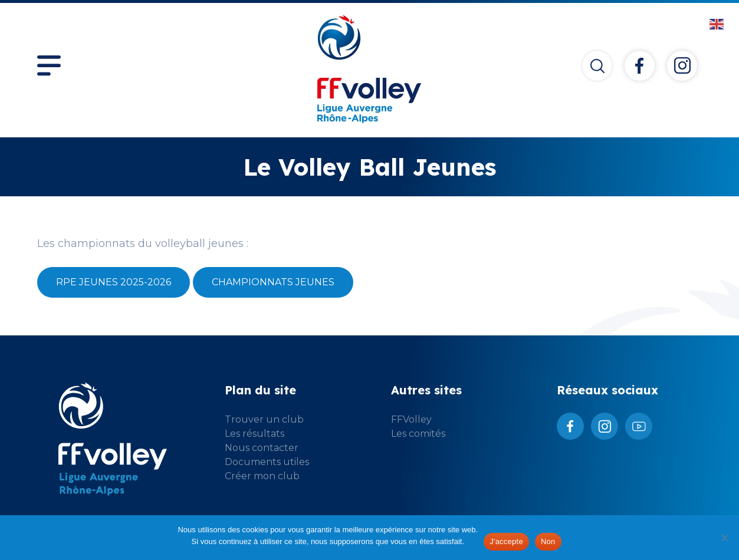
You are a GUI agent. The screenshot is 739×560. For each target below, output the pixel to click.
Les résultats (254, 434)
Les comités (418, 434)
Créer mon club (262, 476)
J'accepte (506, 541)
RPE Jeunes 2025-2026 (114, 282)
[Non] (724, 538)
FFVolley (411, 419)
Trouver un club (264, 419)
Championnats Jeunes (273, 282)
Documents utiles (267, 462)
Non (548, 541)
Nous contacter (262, 448)
